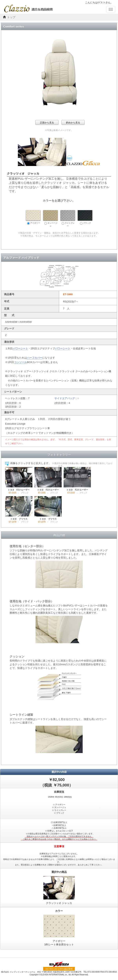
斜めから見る (73, 123)
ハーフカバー (35, 358)
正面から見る (47, 123)
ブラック (85, 217)
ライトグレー (68, 219)
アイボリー (33, 217)
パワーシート (20, 348)
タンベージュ (50, 219)
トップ (11, 17)
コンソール (21, 362)
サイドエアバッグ (65, 398)
